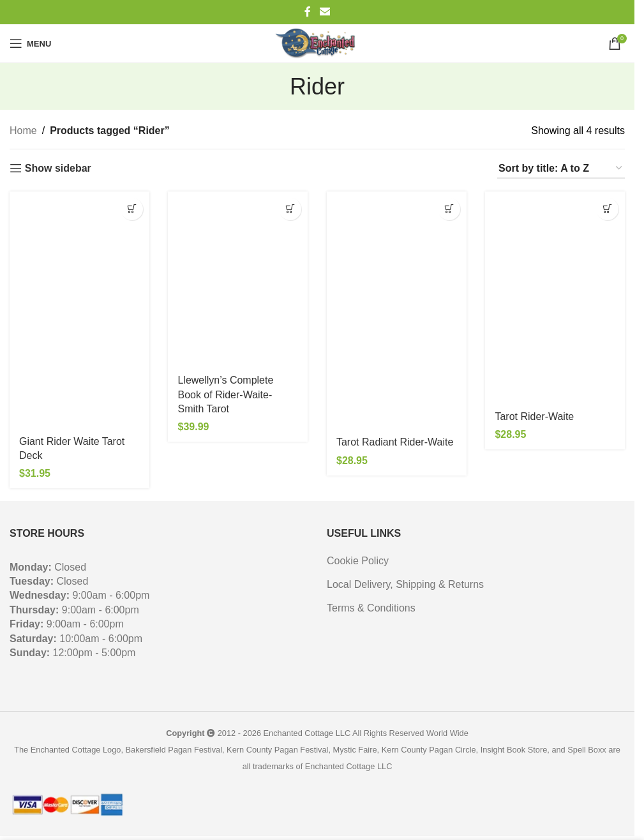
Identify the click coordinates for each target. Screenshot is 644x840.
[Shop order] (561, 169)
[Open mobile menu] (30, 43)
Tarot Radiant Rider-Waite (395, 442)
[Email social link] (325, 12)
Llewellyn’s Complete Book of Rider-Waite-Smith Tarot (226, 394)
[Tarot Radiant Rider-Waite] (397, 310)
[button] (132, 209)
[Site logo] (317, 43)
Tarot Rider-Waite (535, 416)
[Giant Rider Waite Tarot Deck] (79, 309)
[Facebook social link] (308, 12)
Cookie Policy (358, 561)
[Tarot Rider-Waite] (556, 297)
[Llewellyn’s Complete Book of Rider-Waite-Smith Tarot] (238, 279)
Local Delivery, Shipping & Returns (405, 584)
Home (23, 131)
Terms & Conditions (371, 608)
